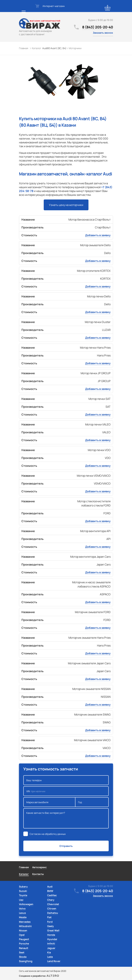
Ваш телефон (66, 780)
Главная (24, 867)
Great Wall (53, 930)
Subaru (23, 887)
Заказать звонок (103, 33)
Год (92, 802)
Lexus (22, 913)
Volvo (22, 908)
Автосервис (39, 867)
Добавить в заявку (98, 235)
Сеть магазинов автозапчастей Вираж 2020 (43, 971)
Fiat (49, 917)
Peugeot (24, 939)
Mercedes (25, 922)
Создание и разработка (39, 976)
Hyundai (52, 939)
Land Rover (54, 961)
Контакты (38, 874)
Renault (24, 948)
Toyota (23, 895)
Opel (22, 935)
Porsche (24, 944)
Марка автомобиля (49, 802)
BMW (50, 891)
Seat (22, 952)
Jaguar (51, 948)
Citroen (52, 908)
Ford (50, 922)
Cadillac (52, 895)
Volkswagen (26, 904)
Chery (51, 900)
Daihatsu (53, 913)
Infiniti (51, 944)
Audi (50, 887)
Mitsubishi (25, 926)
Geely (51, 926)
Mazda (23, 917)
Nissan (23, 930)
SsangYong (26, 961)
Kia (49, 952)
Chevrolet (53, 904)
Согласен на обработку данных (48, 834)
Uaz (21, 900)
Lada (50, 957)
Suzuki (23, 891)
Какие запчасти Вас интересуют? (66, 818)
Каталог (24, 874)
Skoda (23, 957)
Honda (51, 935)
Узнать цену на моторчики (66, 205)
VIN (66, 791)
